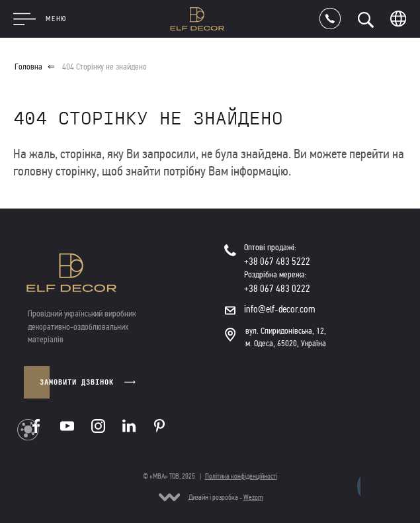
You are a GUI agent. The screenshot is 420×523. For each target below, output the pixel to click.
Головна (28, 67)
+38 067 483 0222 (277, 289)
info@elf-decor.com (280, 309)
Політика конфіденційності (241, 476)
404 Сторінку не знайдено (105, 67)
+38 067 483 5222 (277, 261)
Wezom (253, 497)
